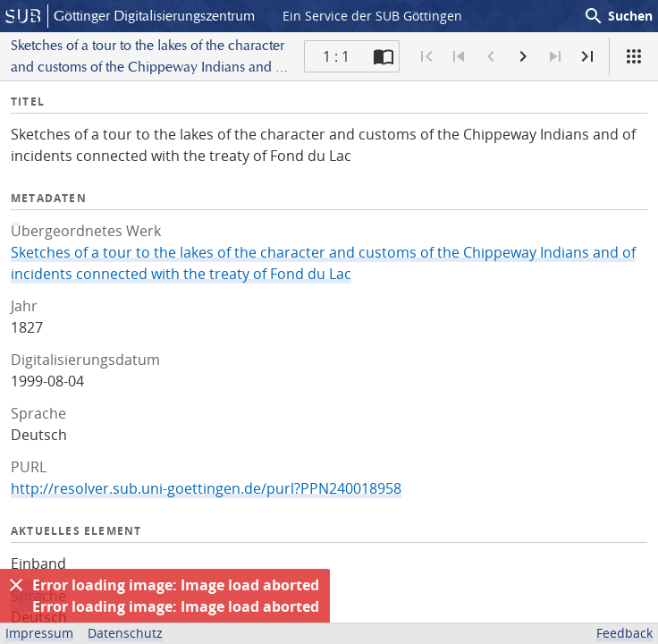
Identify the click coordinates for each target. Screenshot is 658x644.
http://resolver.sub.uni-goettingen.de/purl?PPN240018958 (206, 488)
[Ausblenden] (16, 585)
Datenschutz (125, 633)
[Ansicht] (634, 56)
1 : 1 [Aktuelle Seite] (336, 56)
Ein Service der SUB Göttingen (372, 16)
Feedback (624, 633)
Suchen (618, 16)
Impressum (39, 633)
